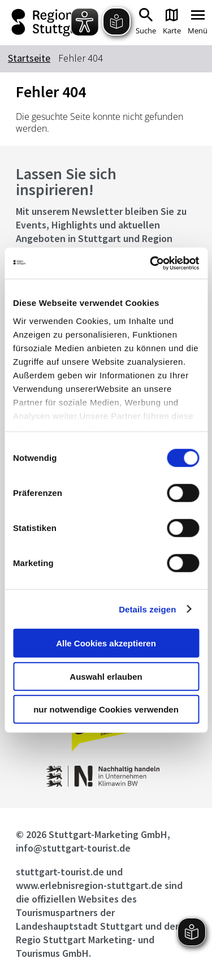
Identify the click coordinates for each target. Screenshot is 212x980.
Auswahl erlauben (106, 676)
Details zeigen (147, 609)
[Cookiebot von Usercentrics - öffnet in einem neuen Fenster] (151, 263)
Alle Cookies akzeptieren (106, 643)
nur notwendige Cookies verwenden (106, 709)
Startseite (29, 58)
